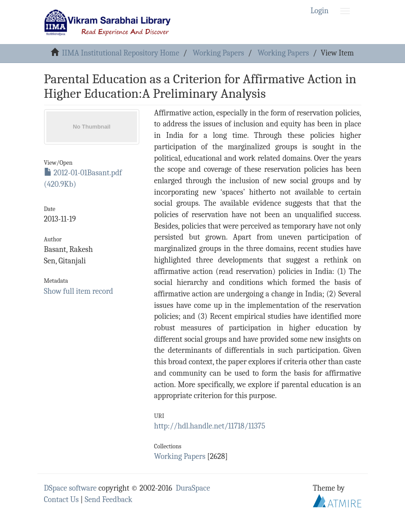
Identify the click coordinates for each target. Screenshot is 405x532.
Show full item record (79, 291)
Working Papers (218, 53)
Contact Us (61, 500)
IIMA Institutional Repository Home (120, 53)
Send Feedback (108, 500)
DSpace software (71, 488)
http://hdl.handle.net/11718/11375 (210, 426)
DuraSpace (193, 488)
